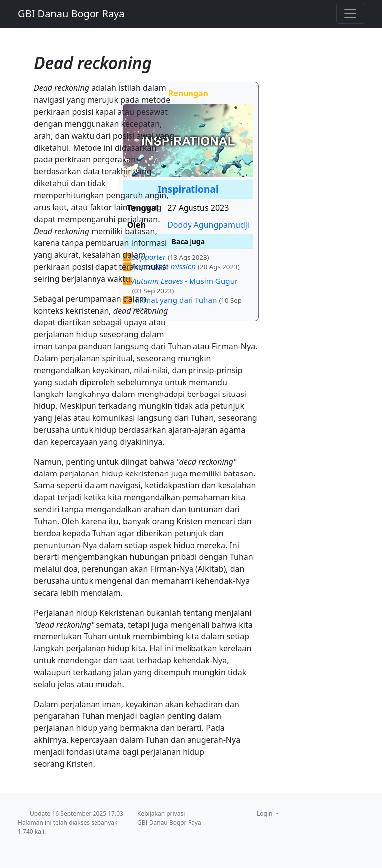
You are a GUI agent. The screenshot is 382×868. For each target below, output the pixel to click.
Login (265, 814)
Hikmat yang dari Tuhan (175, 300)
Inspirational (188, 189)
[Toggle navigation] (350, 14)
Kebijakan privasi (161, 814)
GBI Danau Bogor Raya (71, 14)
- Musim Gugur (185, 281)
